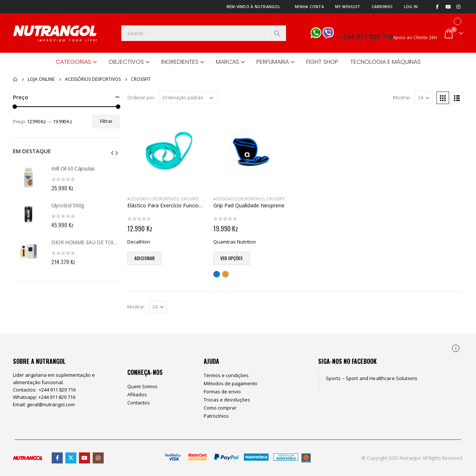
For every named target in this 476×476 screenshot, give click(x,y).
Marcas (227, 62)
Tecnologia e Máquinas (385, 62)
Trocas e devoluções (227, 400)
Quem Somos (142, 386)
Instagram (98, 458)
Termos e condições (226, 375)
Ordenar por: (141, 98)
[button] (112, 152)
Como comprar (220, 408)
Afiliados (137, 394)
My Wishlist (348, 7)
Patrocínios (216, 416)
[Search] (277, 33)
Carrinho (382, 7)
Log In (411, 7)
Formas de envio (222, 392)
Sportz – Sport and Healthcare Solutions (372, 378)
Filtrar (106, 121)
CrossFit (190, 199)
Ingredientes (180, 62)
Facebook (57, 458)
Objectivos (126, 62)
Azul (217, 274)
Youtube (84, 458)
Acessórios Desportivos (153, 199)
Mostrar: (402, 98)
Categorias (73, 62)
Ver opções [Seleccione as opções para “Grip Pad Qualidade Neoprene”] (232, 258)
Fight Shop (322, 62)
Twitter (71, 458)
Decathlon (139, 242)
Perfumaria (273, 62)
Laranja (225, 274)
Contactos (139, 403)
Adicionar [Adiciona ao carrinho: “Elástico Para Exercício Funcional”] (144, 258)
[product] (167, 151)
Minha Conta (309, 7)
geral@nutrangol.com (51, 404)
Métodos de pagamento (231, 383)
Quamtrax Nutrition (235, 242)
